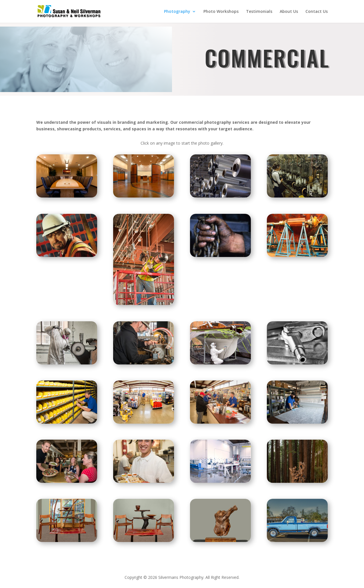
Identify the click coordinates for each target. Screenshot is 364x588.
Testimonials (259, 12)
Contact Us (317, 12)
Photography (177, 12)
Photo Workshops (221, 12)
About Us (289, 12)
